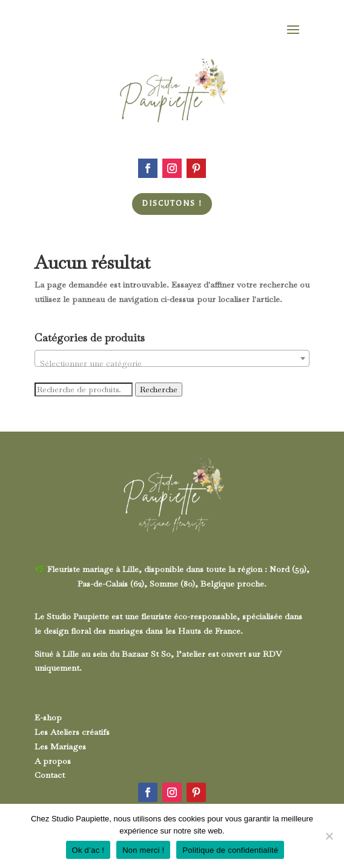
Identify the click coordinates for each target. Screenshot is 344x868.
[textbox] (172, 363)
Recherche (159, 390)
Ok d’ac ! (88, 850)
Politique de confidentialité (230, 850)
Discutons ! (172, 203)
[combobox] (172, 358)
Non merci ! (143, 850)
